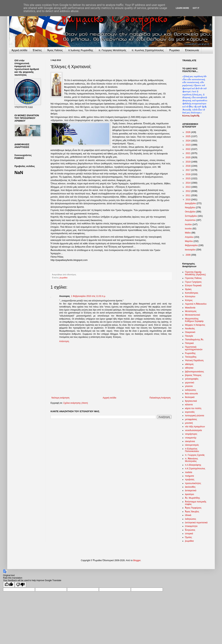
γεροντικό (190, 383)
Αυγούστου (190, 220)
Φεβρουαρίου (192, 245)
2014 (188, 183)
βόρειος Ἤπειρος (193, 375)
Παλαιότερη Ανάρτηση (160, 398)
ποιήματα (189, 476)
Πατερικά (189, 343)
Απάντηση (64, 341)
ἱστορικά (189, 534)
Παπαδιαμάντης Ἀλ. (194, 340)
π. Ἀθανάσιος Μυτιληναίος (191, 460)
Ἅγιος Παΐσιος (55, 50)
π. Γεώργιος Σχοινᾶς (195, 455)
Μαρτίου (189, 241)
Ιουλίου (189, 224)
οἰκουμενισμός (192, 445)
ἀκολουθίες (190, 487)
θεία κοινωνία (191, 394)
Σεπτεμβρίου (191, 216)
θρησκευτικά (191, 401)
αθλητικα (189, 368)
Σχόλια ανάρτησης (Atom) (76, 403)
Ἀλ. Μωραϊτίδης (192, 498)
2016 (188, 174)
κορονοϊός (190, 412)
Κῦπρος (189, 300)
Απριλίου (189, 237)
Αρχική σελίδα (109, 398)
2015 (188, 179)
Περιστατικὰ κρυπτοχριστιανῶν (194, 348)
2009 (188, 255)
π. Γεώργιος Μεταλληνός (112, 50)
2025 (188, 136)
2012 (188, 191)
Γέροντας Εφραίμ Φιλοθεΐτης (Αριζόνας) (195, 273)
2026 (188, 132)
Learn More (182, 8)
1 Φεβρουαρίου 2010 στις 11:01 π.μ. (88, 296)
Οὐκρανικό (190, 332)
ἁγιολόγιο (190, 494)
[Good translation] (9, 585)
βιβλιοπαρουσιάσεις (194, 372)
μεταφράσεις (191, 419)
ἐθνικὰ (188, 515)
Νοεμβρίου (190, 208)
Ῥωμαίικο (174, 50)
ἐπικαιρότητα (191, 526)
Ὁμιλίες (189, 537)
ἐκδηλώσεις (191, 519)
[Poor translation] (20, 585)
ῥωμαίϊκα (63, 278)
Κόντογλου (190, 297)
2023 (188, 145)
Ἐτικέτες (37, 50)
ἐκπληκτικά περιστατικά (196, 523)
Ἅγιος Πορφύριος (193, 508)
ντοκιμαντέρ (191, 438)
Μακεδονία (190, 308)
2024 (188, 141)
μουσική (189, 423)
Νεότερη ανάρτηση (60, 398)
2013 (188, 187)
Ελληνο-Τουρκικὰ (193, 286)
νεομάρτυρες (191, 434)
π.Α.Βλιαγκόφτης (193, 465)
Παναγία (189, 336)
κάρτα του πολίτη (193, 408)
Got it (196, 8)
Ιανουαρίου (191, 250)
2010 (188, 200)
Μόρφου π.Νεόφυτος (195, 325)
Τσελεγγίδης (191, 357)
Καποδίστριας (192, 293)
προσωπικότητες (193, 483)
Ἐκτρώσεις (190, 530)
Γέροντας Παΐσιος (193, 278)
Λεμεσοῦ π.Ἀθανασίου (196, 304)
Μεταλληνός (191, 311)
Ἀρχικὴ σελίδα (19, 50)
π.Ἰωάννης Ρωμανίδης (81, 50)
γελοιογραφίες (192, 379)
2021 (188, 153)
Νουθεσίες (190, 329)
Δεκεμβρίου (191, 203)
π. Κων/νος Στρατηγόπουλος (148, 50)
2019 (188, 162)
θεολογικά (190, 397)
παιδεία (189, 472)
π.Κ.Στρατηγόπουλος (195, 469)
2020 (188, 157)
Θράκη (188, 289)
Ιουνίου (189, 229)
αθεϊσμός (189, 364)
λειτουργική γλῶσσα (195, 416)
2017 (188, 170)
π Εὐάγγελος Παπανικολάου (192, 450)
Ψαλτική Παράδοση (194, 360)
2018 (188, 166)
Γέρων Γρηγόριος (193, 282)
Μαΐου (188, 233)
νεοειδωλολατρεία (193, 430)
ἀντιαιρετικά (191, 491)
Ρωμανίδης (190, 353)
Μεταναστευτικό (193, 315)
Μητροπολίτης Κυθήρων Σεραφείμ (194, 320)
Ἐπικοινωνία (192, 50)
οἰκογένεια (190, 441)
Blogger (137, 560)
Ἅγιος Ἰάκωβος (192, 512)
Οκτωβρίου (190, 212)
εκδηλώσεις (191, 390)
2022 (188, 149)
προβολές (190, 480)
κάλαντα (189, 405)
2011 (188, 195)
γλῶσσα (189, 386)
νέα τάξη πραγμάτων (195, 427)
